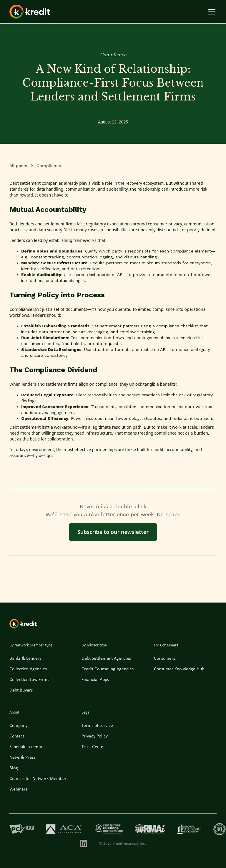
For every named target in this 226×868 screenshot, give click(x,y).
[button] (211, 12)
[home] (30, 12)
